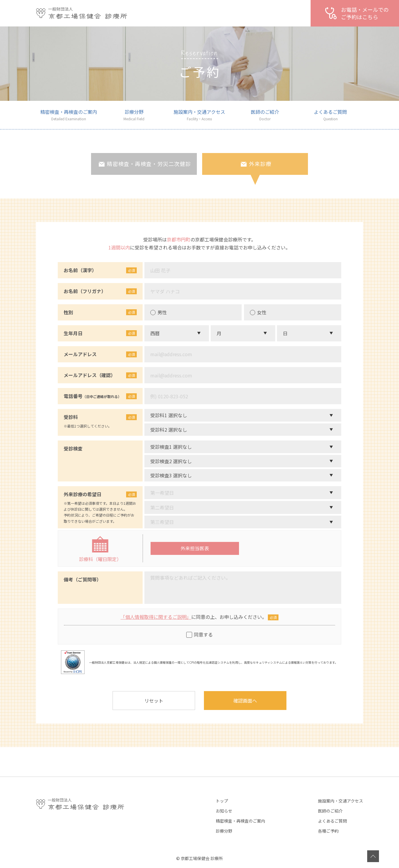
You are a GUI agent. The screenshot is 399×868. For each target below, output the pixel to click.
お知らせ (224, 811)
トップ (222, 801)
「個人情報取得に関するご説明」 (156, 617)
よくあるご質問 (332, 821)
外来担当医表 (195, 548)
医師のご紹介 (330, 811)
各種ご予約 (328, 831)
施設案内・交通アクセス (341, 801)
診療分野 (224, 831)
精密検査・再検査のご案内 (240, 821)
